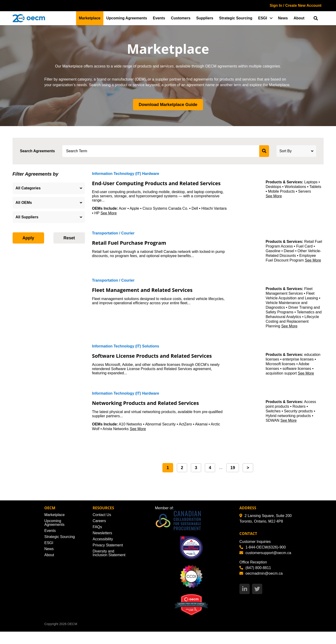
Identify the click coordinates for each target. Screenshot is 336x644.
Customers (181, 18)
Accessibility (103, 551)
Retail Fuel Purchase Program (135, 249)
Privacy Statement (108, 557)
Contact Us (102, 527)
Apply (28, 238)
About (299, 18)
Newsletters (102, 545)
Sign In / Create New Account (296, 5)
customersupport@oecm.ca (265, 565)
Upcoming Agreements (127, 18)
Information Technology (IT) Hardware (126, 174)
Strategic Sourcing (236, 18)
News (283, 18)
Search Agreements (38, 151)
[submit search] (264, 151)
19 (233, 480)
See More (109, 220)
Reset (69, 238)
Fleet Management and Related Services (150, 296)
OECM (72, 636)
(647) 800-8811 (255, 580)
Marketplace (90, 18)
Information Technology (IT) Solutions (126, 353)
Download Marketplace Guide (168, 105)
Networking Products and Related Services (154, 415)
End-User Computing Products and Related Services (154, 186)
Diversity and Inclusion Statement (109, 565)
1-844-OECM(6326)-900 (263, 559)
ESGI (262, 18)
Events (159, 18)
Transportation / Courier (113, 240)
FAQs (97, 539)
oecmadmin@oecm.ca (261, 586)
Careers (99, 533)
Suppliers (205, 18)
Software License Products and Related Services (149, 365)
